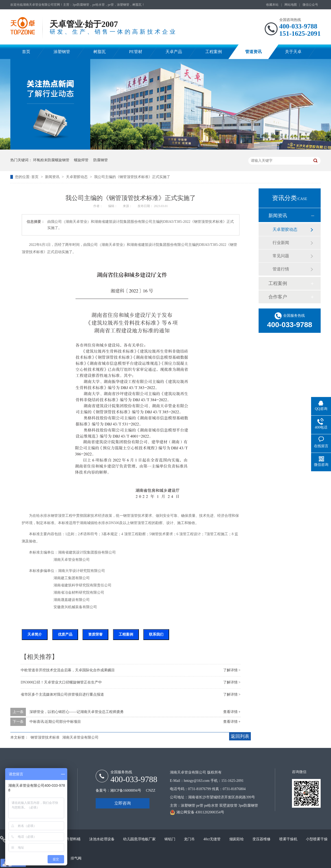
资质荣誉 (95, 634)
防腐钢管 (101, 160)
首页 (26, 52)
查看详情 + (232, 712)
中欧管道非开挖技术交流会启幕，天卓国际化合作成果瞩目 (68, 670)
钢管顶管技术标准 (45, 737)
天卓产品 (174, 52)
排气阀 (76, 858)
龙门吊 (190, 839)
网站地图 (291, 5)
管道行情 (281, 269)
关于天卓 (293, 52)
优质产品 (65, 634)
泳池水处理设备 (102, 839)
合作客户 (278, 297)
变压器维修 (262, 839)
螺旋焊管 (81, 160)
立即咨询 (123, 803)
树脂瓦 (100, 52)
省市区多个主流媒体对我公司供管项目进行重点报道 (62, 694)
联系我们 (156, 634)
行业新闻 (281, 243)
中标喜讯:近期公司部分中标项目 (55, 722)
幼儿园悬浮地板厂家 (140, 839)
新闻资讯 (53, 177)
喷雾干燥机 (289, 839)
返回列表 (240, 736)
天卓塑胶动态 (77, 177)
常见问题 (281, 256)
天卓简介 (35, 634)
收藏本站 (272, 5)
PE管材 (136, 52)
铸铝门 (170, 839)
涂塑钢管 (62, 52)
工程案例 (214, 52)
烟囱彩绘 (237, 839)
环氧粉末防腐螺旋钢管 (51, 160)
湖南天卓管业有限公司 (80, 737)
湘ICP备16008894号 (126, 790)
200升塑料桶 (71, 839)
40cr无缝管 (213, 839)
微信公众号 (310, 5)
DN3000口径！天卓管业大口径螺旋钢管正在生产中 (61, 682)
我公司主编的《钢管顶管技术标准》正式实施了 (132, 177)
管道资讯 (253, 52)
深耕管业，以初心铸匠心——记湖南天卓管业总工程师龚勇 (77, 712)
